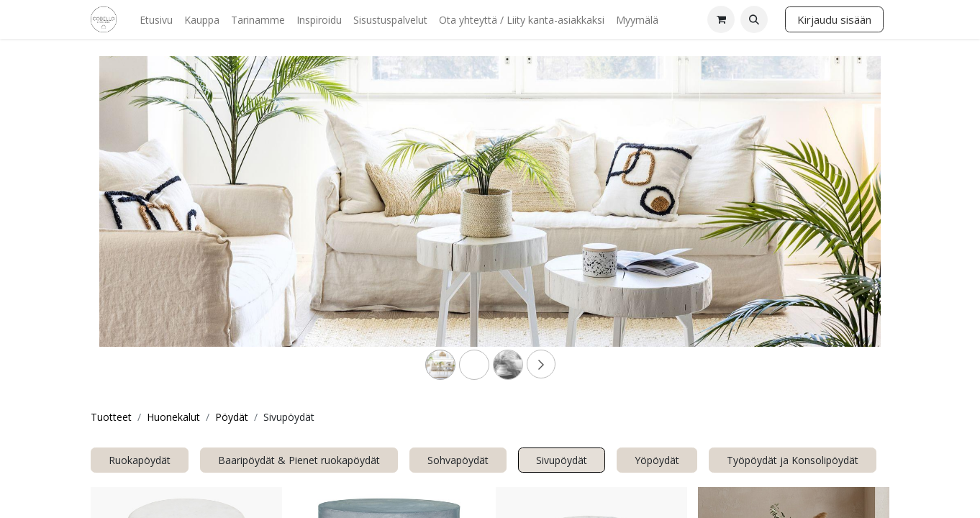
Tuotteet (111, 417)
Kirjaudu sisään (834, 19)
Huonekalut (173, 417)
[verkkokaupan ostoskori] (721, 19)
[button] (754, 19)
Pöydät (232, 417)
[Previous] (158, 224)
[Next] (822, 224)
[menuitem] (156, 20)
